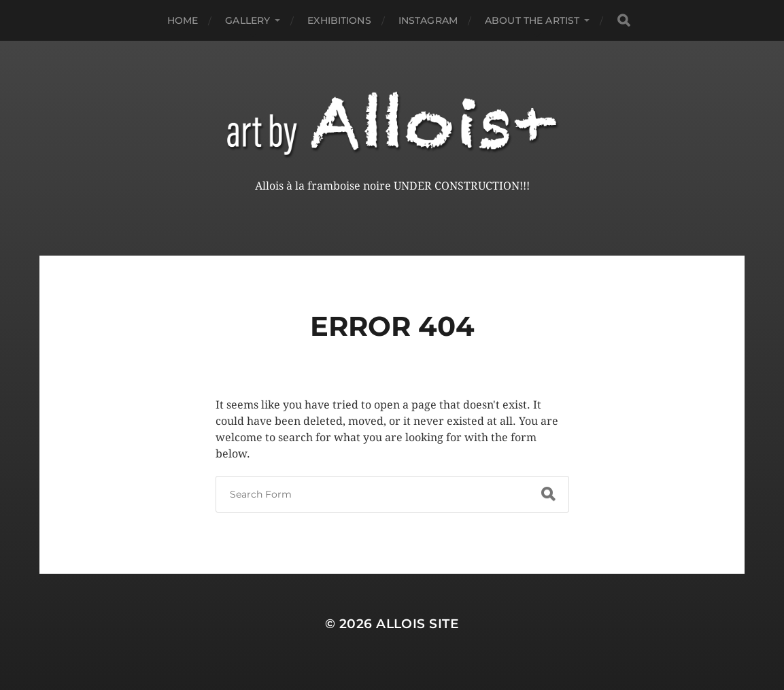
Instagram (428, 20)
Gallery (248, 20)
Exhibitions (339, 20)
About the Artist (532, 20)
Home (183, 20)
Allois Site (417, 624)
